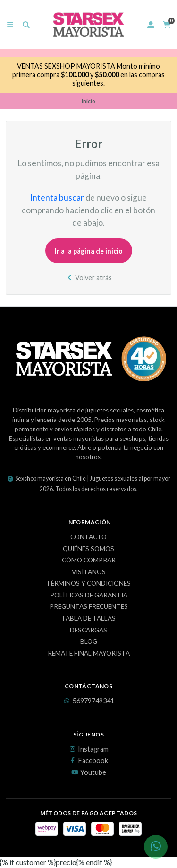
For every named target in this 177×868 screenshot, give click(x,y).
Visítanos (89, 572)
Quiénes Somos (88, 549)
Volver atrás (88, 277)
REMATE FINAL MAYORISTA (89, 654)
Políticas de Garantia (89, 596)
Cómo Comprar (89, 561)
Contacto (88, 537)
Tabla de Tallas (88, 619)
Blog (89, 642)
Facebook (88, 761)
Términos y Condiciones (88, 584)
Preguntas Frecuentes (89, 607)
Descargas (88, 631)
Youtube (88, 772)
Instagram (88, 749)
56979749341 (89, 701)
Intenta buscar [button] (57, 197)
